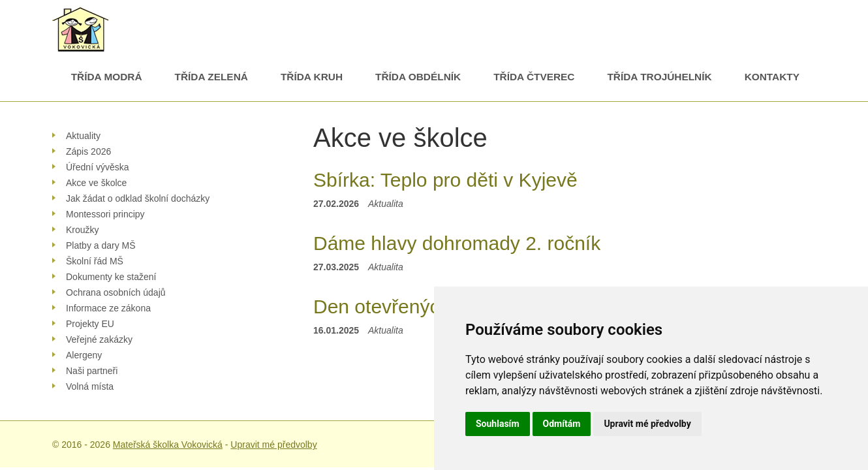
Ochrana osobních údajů (116, 292)
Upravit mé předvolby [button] (647, 424)
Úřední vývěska (97, 167)
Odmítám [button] (562, 424)
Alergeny (84, 355)
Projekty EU (90, 324)
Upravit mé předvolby (273, 445)
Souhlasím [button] (498, 424)
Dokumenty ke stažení (111, 277)
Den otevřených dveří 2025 (431, 306)
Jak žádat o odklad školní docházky (138, 198)
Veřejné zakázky (99, 339)
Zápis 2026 (88, 151)
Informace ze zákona (108, 308)
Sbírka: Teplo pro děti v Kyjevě (445, 180)
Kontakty (772, 77)
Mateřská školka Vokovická (168, 445)
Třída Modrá (107, 77)
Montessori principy (105, 214)
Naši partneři (92, 371)
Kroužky (83, 230)
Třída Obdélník (418, 77)
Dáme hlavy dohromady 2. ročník (457, 243)
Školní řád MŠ (95, 261)
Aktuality (83, 136)
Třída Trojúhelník (659, 77)
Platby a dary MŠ (101, 245)
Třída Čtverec (534, 77)
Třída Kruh (312, 77)
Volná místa (90, 386)
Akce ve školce (96, 183)
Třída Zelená (211, 77)
